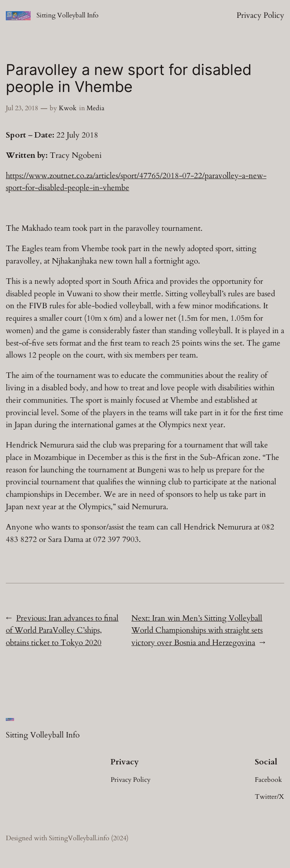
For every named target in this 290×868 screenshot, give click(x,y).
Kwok (68, 108)
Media (95, 108)
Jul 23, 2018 (22, 108)
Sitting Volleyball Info (68, 15)
